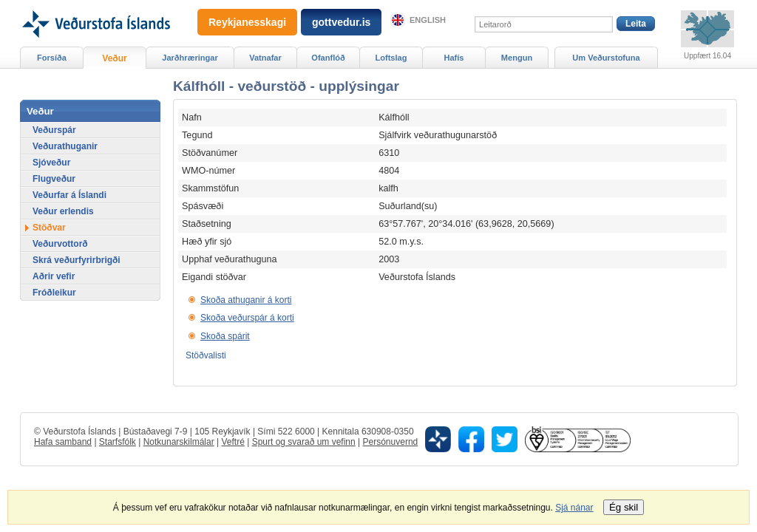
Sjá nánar (574, 508)
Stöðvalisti (206, 355)
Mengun (517, 58)
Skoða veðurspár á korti (247, 318)
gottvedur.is (341, 22)
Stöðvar (49, 228)
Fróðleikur (54, 293)
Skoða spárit (225, 336)
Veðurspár (54, 130)
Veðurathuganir (65, 146)
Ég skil (624, 507)
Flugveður (54, 179)
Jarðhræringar (190, 58)
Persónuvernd (391, 442)
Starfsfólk (118, 442)
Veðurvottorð (60, 244)
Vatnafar (265, 58)
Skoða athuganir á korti (246, 300)
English (428, 20)
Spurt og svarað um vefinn (304, 442)
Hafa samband (63, 442)
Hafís (454, 58)
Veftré (232, 442)
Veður (114, 58)
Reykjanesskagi (247, 22)
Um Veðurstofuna (606, 58)
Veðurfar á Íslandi (69, 195)
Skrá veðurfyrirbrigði (77, 260)
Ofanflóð (328, 58)
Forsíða (52, 58)
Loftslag (391, 58)
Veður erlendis (63, 211)
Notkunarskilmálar (179, 442)
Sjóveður (51, 163)
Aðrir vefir (54, 276)
